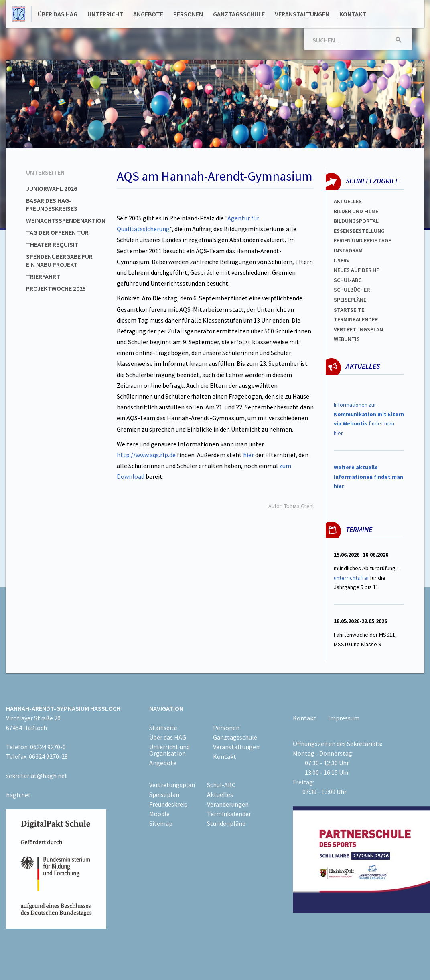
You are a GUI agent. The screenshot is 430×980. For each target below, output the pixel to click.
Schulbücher (352, 290)
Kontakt (353, 14)
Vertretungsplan (358, 329)
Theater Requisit (52, 244)
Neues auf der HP (357, 270)
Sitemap (161, 823)
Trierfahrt (43, 276)
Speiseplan (164, 794)
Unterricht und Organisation (169, 750)
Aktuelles (348, 201)
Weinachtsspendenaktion (66, 220)
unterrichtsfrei (351, 578)
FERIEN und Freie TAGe (362, 240)
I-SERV (342, 260)
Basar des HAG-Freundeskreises (52, 204)
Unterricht (105, 14)
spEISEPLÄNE (350, 300)
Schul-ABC (221, 785)
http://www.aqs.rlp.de (146, 455)
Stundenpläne (226, 823)
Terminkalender (356, 319)
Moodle (159, 814)
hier (248, 455)
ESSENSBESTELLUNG (359, 231)
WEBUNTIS (347, 339)
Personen (188, 14)
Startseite (349, 310)
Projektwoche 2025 (56, 288)
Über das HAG (58, 14)
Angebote (148, 14)
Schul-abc (348, 280)
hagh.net (18, 795)
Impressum (344, 718)
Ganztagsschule (239, 14)
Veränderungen (228, 804)
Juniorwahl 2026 (52, 188)
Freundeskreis (168, 804)
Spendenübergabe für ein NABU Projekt (59, 260)
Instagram (348, 250)
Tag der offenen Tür (57, 232)
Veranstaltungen (302, 14)
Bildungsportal (356, 221)
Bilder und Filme (356, 211)
